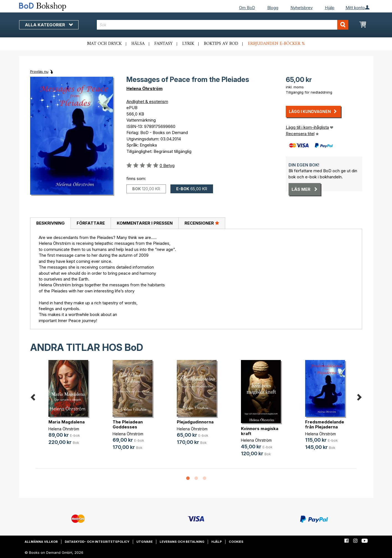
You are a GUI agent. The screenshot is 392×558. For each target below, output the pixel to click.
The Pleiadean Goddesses (128, 424)
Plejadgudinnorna (195, 422)
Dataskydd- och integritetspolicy (97, 542)
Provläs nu (39, 71)
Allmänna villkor (41, 542)
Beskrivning (50, 223)
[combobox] (223, 25)
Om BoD (247, 8)
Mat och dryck (104, 44)
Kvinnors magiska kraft (260, 431)
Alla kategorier (49, 25)
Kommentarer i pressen (145, 223)
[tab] (50, 223)
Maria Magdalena (67, 422)
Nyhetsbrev (302, 8)
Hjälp (330, 8)
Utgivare (145, 542)
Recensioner (202, 223)
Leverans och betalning (182, 542)
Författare (91, 223)
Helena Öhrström (145, 88)
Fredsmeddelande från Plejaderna (325, 424)
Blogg (273, 8)
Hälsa (138, 44)
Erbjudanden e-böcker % (276, 44)
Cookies (236, 542)
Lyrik (188, 44)
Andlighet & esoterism (147, 101)
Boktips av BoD (221, 44)
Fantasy (163, 44)
